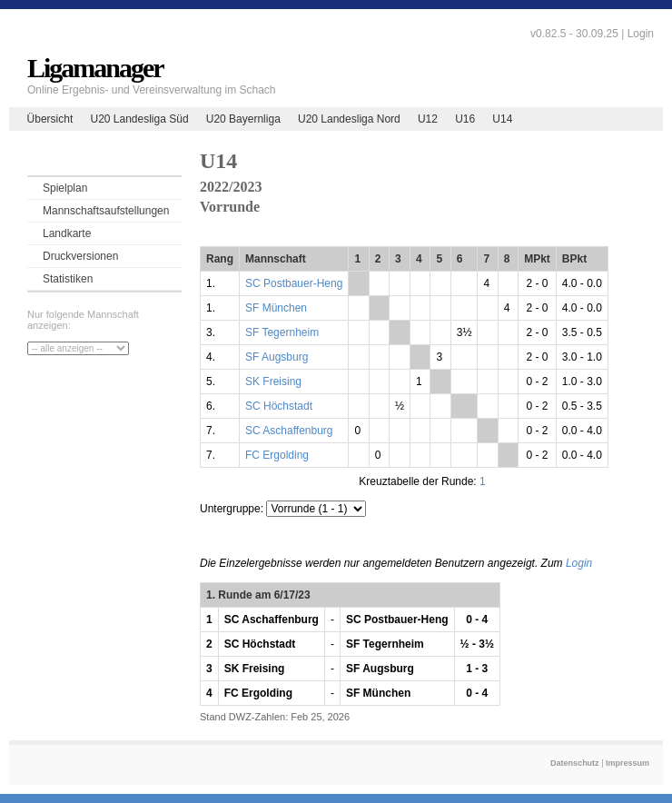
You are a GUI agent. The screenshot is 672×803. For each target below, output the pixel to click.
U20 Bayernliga (243, 119)
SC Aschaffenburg (289, 431)
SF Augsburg (277, 357)
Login (641, 34)
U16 (465, 119)
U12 (428, 119)
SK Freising (273, 382)
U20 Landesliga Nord (349, 119)
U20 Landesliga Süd (139, 119)
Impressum (628, 763)
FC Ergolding (277, 455)
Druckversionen (80, 256)
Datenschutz (575, 763)
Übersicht (50, 119)
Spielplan (65, 188)
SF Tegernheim (282, 332)
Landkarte (67, 233)
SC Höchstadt (279, 406)
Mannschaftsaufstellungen (106, 211)
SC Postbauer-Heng (294, 283)
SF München (276, 308)
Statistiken (68, 279)
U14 (502, 119)
